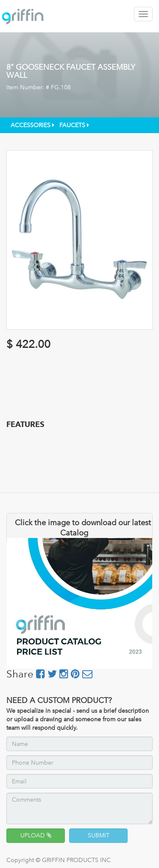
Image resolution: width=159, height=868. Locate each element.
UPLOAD (36, 835)
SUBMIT (99, 835)
